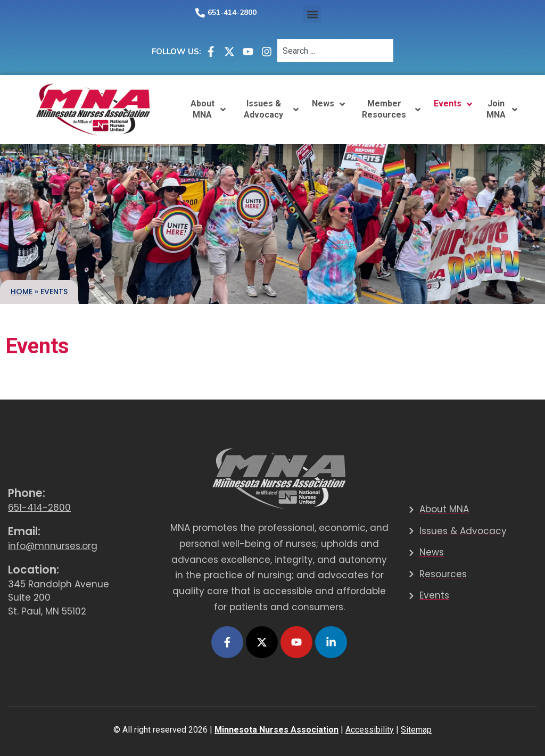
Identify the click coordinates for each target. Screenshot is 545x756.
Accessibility (370, 730)
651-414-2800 (232, 13)
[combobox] (335, 51)
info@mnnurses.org (53, 546)
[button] (312, 14)
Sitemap (416, 730)
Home (22, 292)
